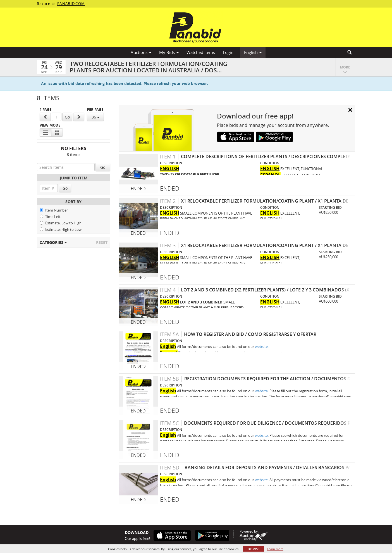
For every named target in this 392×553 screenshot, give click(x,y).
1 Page (46, 110)
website (261, 346)
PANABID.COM (71, 4)
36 (95, 117)
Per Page (95, 110)
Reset (102, 242)
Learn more (275, 549)
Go (67, 117)
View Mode (50, 125)
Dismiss (254, 549)
